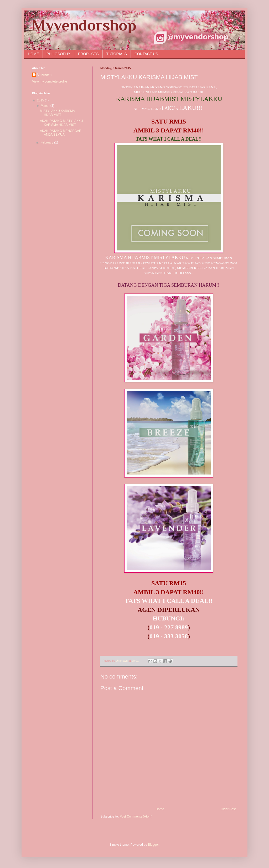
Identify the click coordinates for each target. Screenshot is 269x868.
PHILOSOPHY (58, 54)
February (47, 142)
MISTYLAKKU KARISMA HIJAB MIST (57, 113)
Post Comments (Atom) (136, 816)
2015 (41, 100)
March (46, 106)
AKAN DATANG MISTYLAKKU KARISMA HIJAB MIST (61, 123)
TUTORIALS (117, 54)
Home (160, 809)
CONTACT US (146, 54)
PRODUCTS (88, 54)
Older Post (228, 809)
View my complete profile (50, 81)
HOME (33, 54)
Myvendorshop (84, 25)
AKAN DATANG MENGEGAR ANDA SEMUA (61, 133)
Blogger (153, 845)
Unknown (44, 75)
